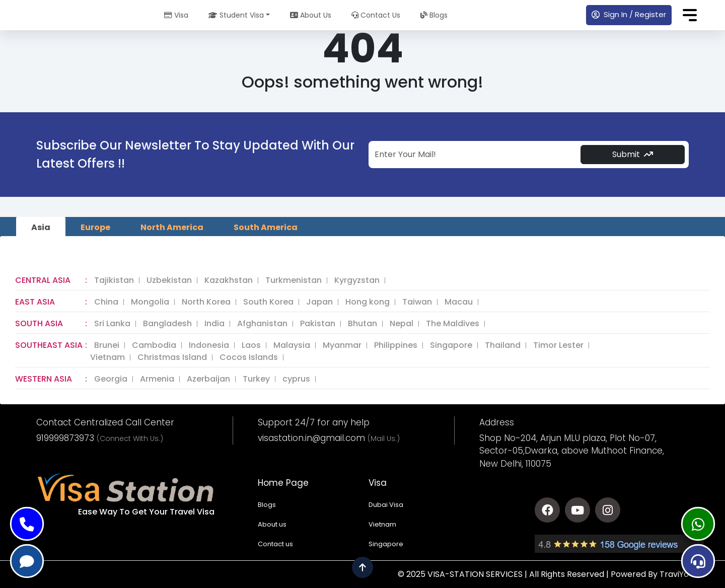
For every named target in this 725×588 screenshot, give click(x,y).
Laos (251, 345)
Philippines (396, 345)
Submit (633, 154)
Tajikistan (114, 280)
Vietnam (107, 357)
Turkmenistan (294, 280)
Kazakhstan (229, 280)
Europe (95, 227)
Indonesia (209, 345)
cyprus (296, 379)
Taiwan (417, 302)
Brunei (107, 345)
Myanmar (342, 345)
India (214, 324)
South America (266, 227)
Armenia (157, 379)
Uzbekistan (169, 280)
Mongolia (150, 302)
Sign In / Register (629, 14)
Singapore (451, 345)
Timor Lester (558, 345)
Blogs (434, 15)
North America (172, 227)
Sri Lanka (112, 324)
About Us (311, 15)
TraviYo (674, 574)
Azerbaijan (208, 379)
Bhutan (362, 324)
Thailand (503, 345)
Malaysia (292, 345)
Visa (176, 15)
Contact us (275, 544)
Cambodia (154, 345)
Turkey (256, 379)
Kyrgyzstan (357, 280)
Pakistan (318, 324)
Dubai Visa (386, 505)
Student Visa (236, 15)
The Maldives (453, 324)
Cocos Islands (249, 357)
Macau (459, 302)
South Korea (268, 302)
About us (272, 524)
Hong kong (368, 302)
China (106, 302)
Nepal (402, 324)
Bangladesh (167, 324)
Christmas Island (172, 357)
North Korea (206, 302)
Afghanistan (262, 324)
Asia (41, 227)
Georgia (111, 379)
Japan (319, 302)
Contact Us (376, 15)
